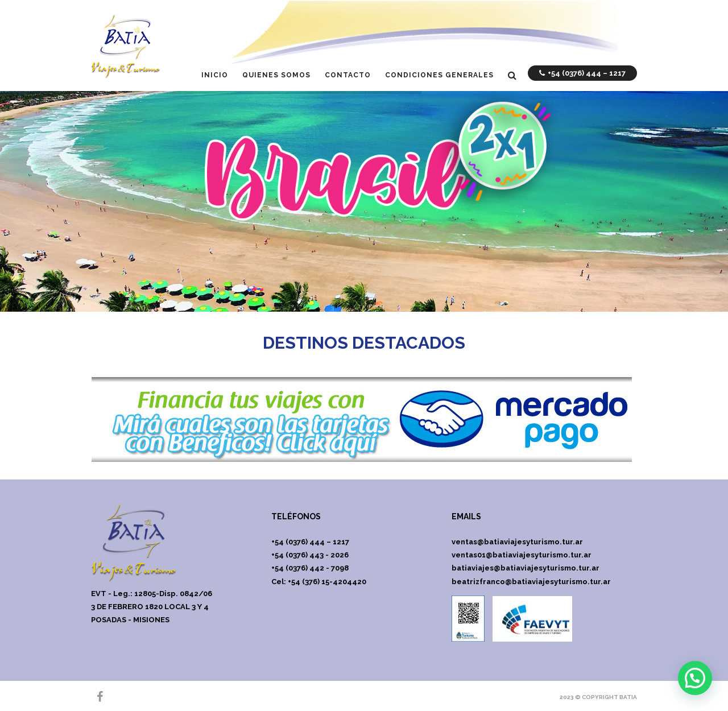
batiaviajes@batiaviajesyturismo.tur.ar (526, 568)
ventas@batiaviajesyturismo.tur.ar (517, 542)
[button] (695, 678)
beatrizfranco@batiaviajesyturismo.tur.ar (531, 582)
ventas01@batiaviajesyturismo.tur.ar (522, 555)
